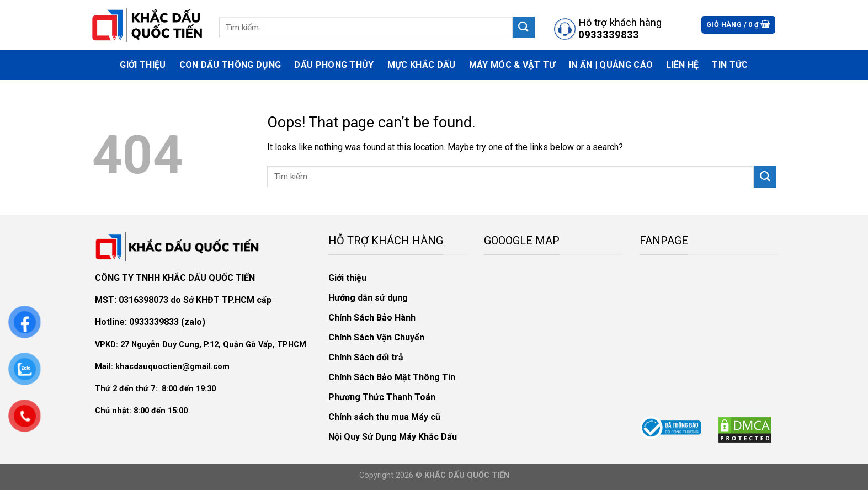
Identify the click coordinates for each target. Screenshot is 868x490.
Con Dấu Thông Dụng (230, 65)
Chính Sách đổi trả (366, 357)
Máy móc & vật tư (512, 65)
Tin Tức (730, 65)
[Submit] (524, 27)
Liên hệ (682, 65)
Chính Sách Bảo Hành (372, 318)
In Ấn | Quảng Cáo (611, 65)
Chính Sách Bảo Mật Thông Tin (392, 377)
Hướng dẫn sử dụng (368, 298)
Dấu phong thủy (334, 65)
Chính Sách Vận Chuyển (376, 337)
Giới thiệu (143, 65)
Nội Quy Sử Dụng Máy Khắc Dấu (393, 437)
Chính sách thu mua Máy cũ (384, 417)
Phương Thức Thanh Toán (382, 397)
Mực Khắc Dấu (422, 65)
